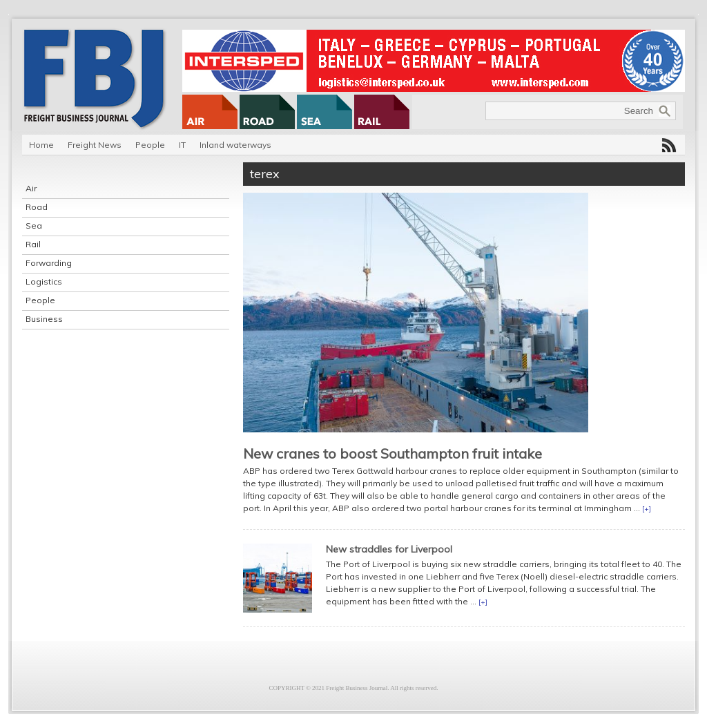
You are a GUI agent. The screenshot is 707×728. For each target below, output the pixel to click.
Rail (33, 244)
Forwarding (49, 263)
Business (44, 319)
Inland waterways (235, 145)
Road (37, 207)
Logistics (44, 281)
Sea (34, 226)
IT (182, 145)
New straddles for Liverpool (389, 549)
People (150, 145)
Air (31, 188)
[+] (647, 509)
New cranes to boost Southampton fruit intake (393, 453)
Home (41, 145)
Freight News (95, 145)
